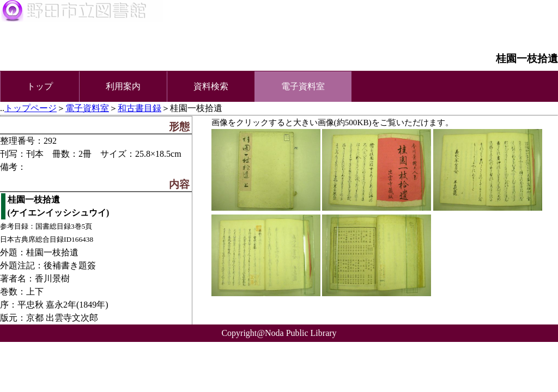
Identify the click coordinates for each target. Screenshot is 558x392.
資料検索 (211, 86)
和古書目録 (139, 108)
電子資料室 (87, 108)
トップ (40, 86)
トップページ (31, 108)
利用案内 (123, 86)
